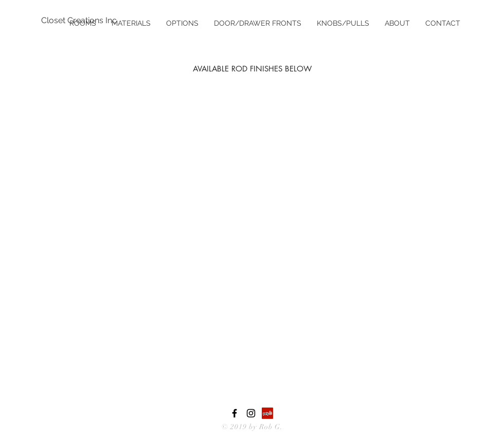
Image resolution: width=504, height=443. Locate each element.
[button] (131, 23)
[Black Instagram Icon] (251, 413)
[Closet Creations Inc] (79, 21)
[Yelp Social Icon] (267, 413)
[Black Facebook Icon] (235, 413)
